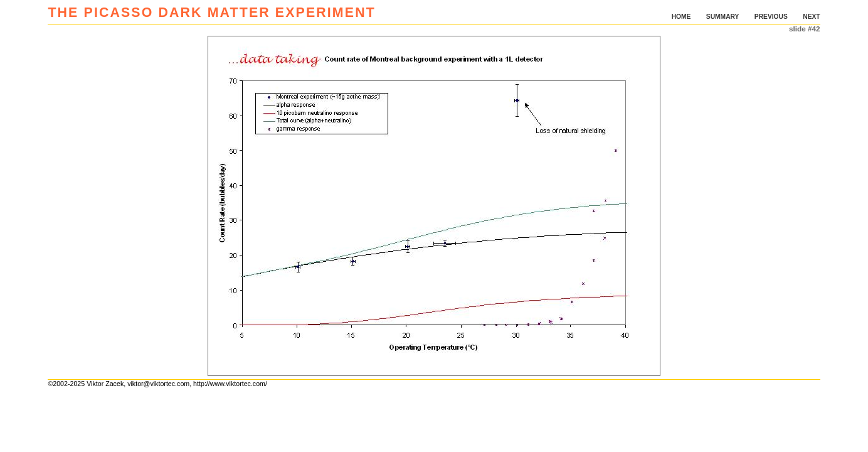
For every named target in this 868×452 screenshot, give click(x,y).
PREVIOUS (771, 17)
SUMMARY (723, 17)
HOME (681, 17)
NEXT (811, 17)
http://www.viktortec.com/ (230, 384)
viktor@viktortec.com (158, 384)
